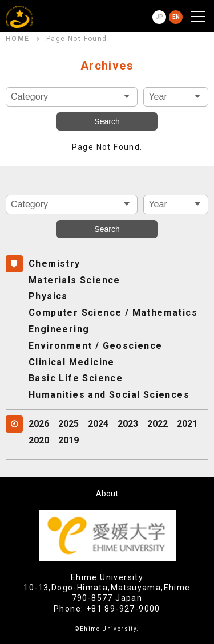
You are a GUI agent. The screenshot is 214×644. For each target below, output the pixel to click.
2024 (98, 424)
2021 (187, 424)
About (107, 494)
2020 (39, 440)
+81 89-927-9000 (123, 609)
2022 (158, 424)
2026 (39, 424)
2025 (68, 424)
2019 (68, 440)
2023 (128, 424)
